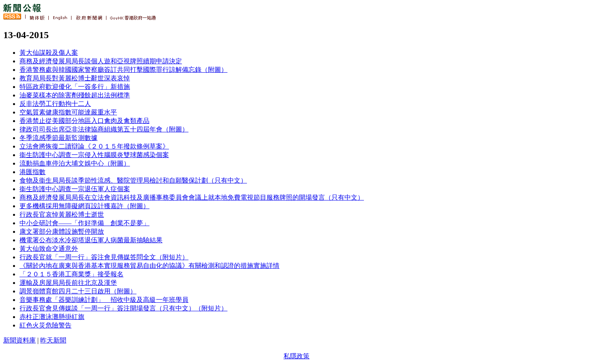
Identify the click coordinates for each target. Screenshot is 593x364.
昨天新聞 (53, 340)
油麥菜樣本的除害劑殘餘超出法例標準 (75, 95)
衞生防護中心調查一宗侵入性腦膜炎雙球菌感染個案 (94, 155)
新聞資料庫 (19, 340)
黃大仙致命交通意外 (49, 249)
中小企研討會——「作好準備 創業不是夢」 (84, 223)
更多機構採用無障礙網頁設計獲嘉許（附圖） (84, 206)
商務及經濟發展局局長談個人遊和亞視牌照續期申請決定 (101, 61)
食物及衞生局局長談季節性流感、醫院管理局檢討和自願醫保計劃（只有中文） (133, 180)
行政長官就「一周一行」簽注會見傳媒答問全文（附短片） (104, 257)
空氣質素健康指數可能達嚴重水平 (68, 112)
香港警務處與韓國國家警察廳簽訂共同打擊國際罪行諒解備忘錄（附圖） (123, 70)
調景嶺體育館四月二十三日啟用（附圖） (78, 291)
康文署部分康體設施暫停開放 (62, 232)
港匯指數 (32, 172)
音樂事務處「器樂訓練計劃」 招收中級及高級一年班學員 (104, 300)
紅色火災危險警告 (45, 325)
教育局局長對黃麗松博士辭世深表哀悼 (75, 78)
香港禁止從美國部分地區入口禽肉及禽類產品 (84, 121)
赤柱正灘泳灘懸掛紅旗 (52, 317)
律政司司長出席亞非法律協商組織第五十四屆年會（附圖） (104, 129)
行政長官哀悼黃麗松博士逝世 (62, 214)
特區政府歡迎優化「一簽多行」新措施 (75, 87)
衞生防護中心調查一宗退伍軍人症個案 (75, 189)
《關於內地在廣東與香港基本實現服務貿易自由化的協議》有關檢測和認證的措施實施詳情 (149, 266)
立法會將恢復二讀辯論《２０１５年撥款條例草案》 (94, 146)
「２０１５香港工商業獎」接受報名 (71, 274)
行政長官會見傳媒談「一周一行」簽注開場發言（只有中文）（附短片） (123, 308)
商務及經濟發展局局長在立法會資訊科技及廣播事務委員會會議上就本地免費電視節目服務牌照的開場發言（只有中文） (192, 197)
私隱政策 (296, 356)
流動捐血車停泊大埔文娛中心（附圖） (75, 163)
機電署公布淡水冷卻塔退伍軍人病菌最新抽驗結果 (91, 240)
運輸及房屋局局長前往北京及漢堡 (68, 283)
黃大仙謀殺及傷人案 (49, 53)
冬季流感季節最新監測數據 (58, 138)
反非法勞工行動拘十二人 (55, 104)
